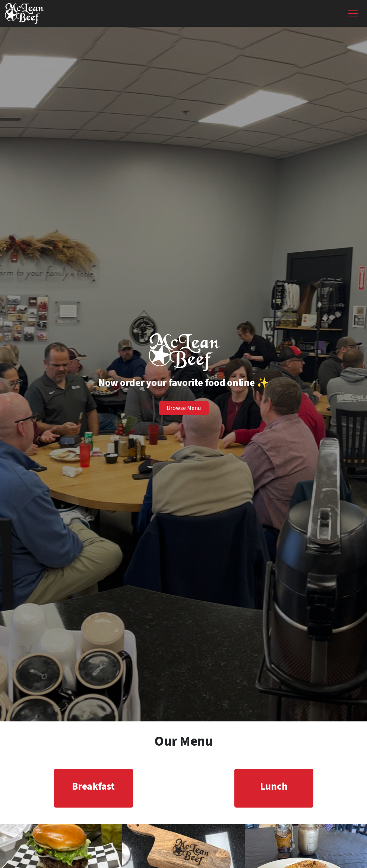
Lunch (274, 787)
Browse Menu (184, 408)
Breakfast (93, 787)
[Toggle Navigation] (353, 13)
